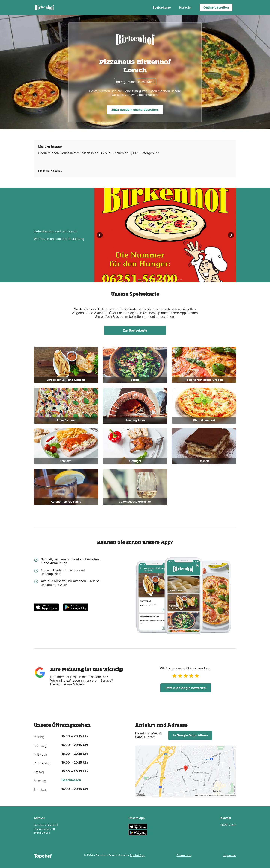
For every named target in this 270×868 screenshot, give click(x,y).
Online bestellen (216, 7)
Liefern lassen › (50, 171)
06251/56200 (228, 825)
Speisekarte (162, 7)
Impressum (230, 855)
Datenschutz (184, 855)
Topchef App (137, 855)
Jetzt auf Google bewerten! (186, 688)
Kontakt (185, 7)
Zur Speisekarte (135, 330)
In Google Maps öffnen (190, 735)
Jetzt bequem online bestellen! (135, 110)
